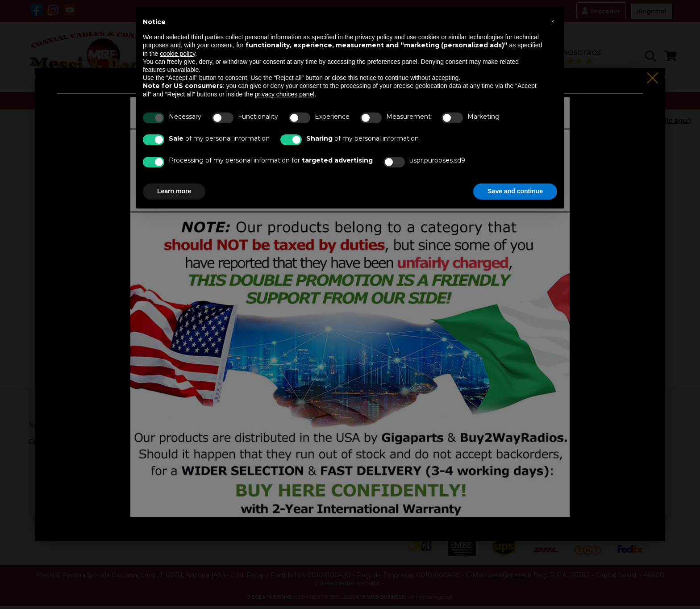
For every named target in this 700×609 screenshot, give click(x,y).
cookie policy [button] (177, 54)
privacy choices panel (285, 94)
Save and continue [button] (515, 191)
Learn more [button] (174, 191)
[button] (553, 21)
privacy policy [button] (374, 37)
